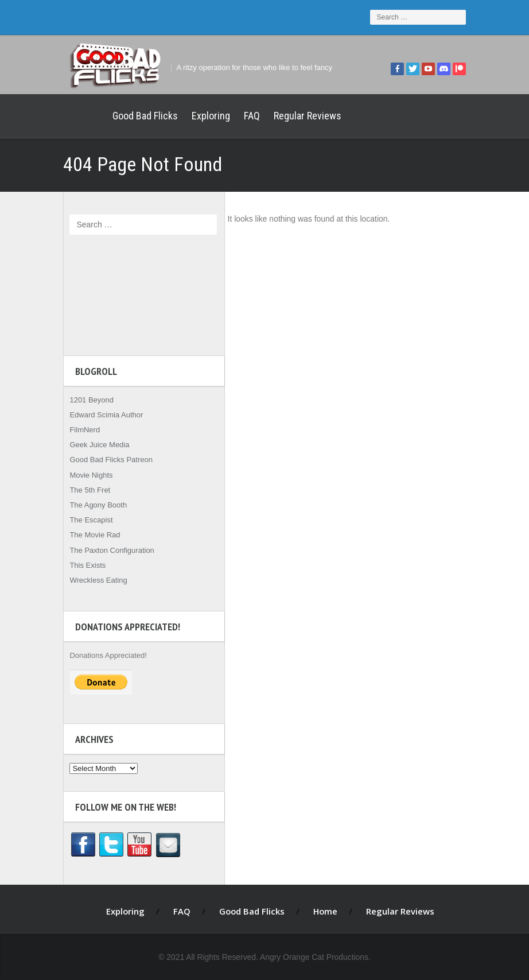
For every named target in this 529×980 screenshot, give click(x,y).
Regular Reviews (301, 116)
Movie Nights (85, 475)
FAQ (246, 116)
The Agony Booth (92, 505)
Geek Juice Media (93, 445)
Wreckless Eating (92, 580)
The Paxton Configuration (105, 550)
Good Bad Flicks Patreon (105, 460)
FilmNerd (78, 430)
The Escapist (85, 520)
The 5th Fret (83, 490)
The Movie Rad (88, 535)
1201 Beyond (85, 400)
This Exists (81, 565)
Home (78, 116)
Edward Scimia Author (100, 415)
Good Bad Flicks (139, 116)
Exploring (205, 116)
